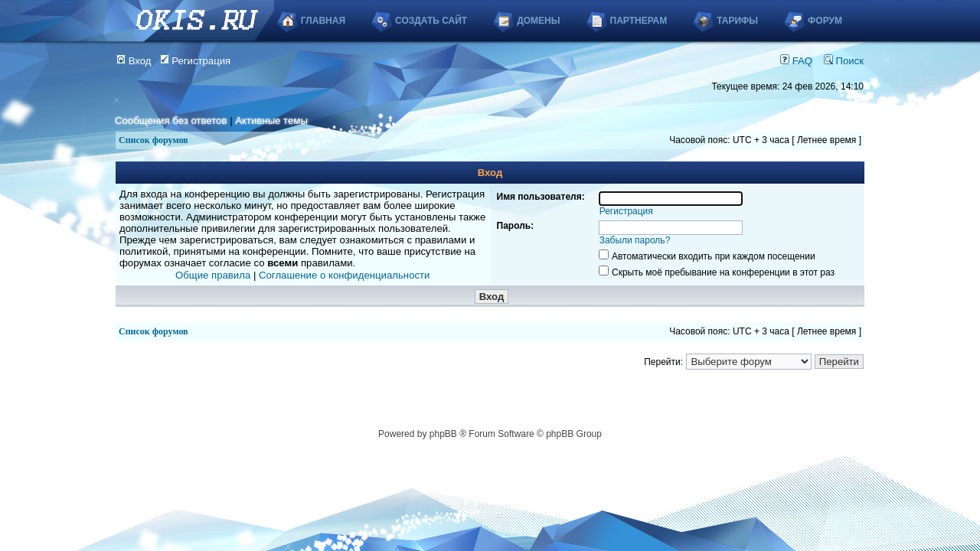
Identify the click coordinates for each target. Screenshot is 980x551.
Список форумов (154, 140)
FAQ (796, 61)
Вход (134, 61)
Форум (825, 21)
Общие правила (213, 275)
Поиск (844, 61)
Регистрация (196, 61)
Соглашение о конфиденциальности (344, 275)
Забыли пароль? (635, 240)
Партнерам (639, 21)
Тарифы (737, 21)
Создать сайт (431, 21)
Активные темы (271, 121)
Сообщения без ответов (171, 121)
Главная (323, 21)
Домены (538, 21)
